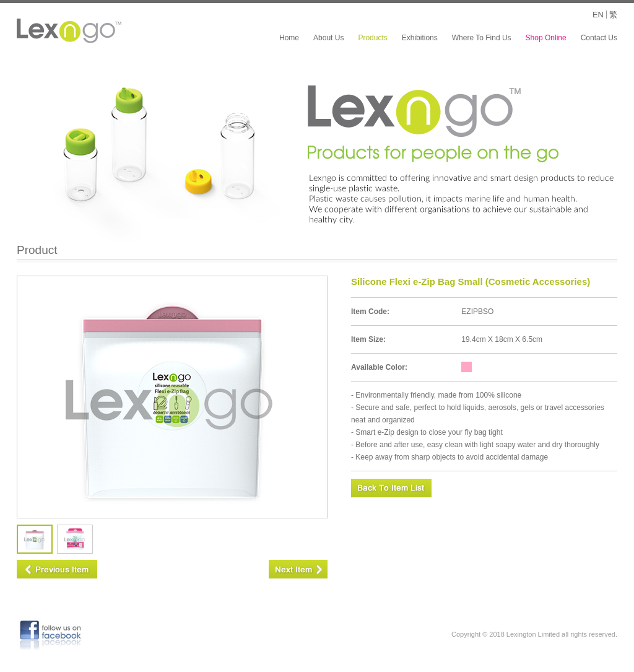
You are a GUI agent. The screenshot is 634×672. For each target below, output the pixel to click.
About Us (328, 38)
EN (598, 15)
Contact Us (599, 38)
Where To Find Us (482, 38)
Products (372, 38)
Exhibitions (420, 38)
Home (289, 38)
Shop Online (546, 38)
